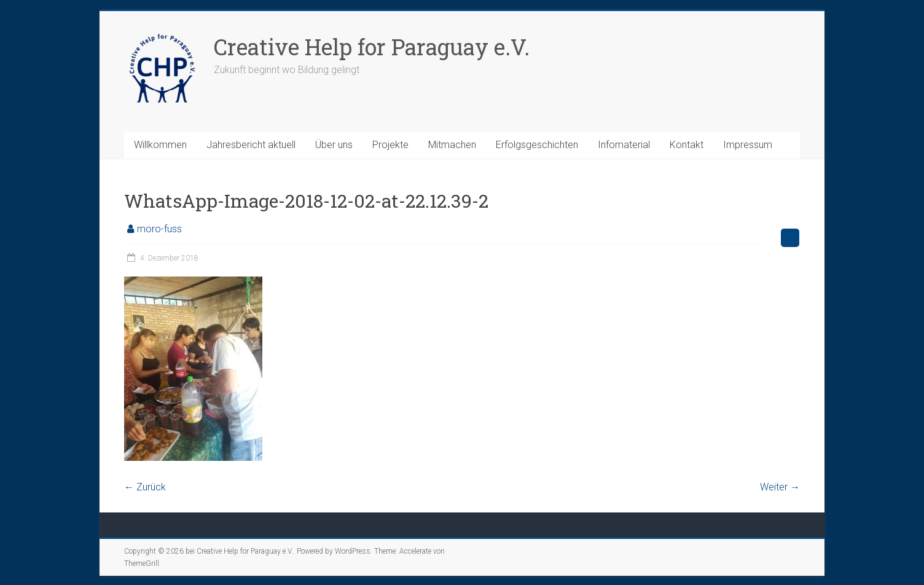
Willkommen (160, 145)
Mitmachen (452, 145)
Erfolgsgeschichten (537, 145)
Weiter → (780, 487)
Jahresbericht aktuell (251, 145)
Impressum (748, 145)
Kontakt (687, 145)
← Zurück (145, 487)
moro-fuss (159, 229)
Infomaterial (624, 145)
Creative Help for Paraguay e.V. (372, 47)
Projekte (390, 145)
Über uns (334, 145)
